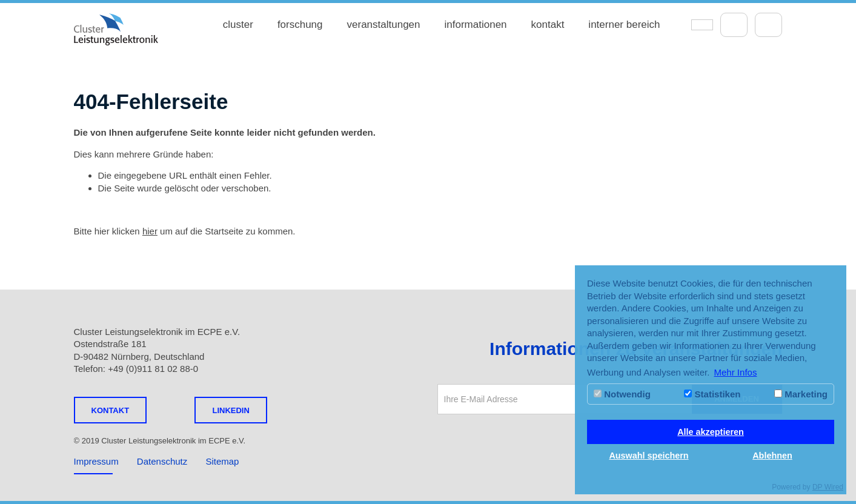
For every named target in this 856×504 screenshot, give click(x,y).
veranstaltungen (384, 25)
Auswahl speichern (649, 456)
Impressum (96, 461)
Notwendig (622, 394)
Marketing (801, 394)
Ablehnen (772, 456)
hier (150, 231)
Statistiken (712, 394)
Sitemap (222, 461)
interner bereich (624, 25)
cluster (238, 25)
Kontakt (111, 410)
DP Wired (828, 487)
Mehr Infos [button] (736, 372)
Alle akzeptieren (711, 432)
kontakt (548, 25)
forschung (300, 25)
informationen (476, 25)
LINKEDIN (231, 410)
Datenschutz (162, 461)
